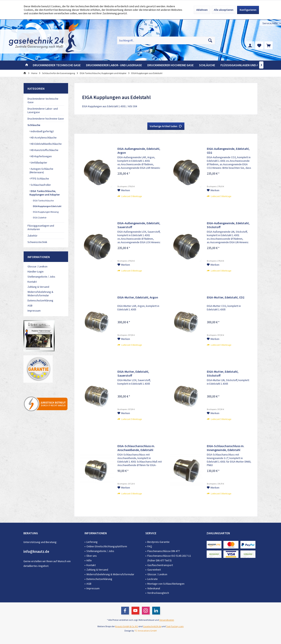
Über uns (92, 556)
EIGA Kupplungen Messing (46, 212)
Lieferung (92, 542)
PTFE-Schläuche (40, 179)
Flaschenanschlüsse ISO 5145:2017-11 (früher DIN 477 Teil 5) (169, 558)
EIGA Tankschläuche (43, 201)
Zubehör (32, 236)
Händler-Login (36, 272)
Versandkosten (167, 620)
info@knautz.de (36, 551)
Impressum (34, 311)
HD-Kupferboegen (41, 156)
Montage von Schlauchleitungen (166, 584)
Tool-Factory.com (175, 626)
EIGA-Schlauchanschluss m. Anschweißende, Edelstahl (136, 448)
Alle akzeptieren (224, 10)
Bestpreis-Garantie (158, 542)
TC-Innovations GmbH (146, 631)
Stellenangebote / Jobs (41, 277)
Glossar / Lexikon (37, 266)
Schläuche (34, 125)
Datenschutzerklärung (40, 300)
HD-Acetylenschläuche (43, 138)
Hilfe (89, 560)
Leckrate (153, 579)
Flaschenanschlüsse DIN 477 (164, 551)
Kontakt (32, 282)
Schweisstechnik (37, 242)
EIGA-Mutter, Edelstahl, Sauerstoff (133, 373)
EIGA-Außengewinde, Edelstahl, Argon (139, 151)
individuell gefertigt (42, 131)
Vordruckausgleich (158, 593)
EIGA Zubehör (40, 217)
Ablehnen (202, 10)
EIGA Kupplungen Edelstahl (47, 206)
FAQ (150, 546)
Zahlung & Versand (38, 287)
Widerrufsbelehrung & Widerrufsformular (40, 294)
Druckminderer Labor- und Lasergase (43, 110)
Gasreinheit (154, 570)
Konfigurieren (248, 10)
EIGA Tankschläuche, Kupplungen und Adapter (45, 193)
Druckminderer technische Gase (43, 100)
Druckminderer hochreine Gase (46, 119)
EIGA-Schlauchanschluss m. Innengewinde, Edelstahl (226, 448)
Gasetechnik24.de (152, 626)
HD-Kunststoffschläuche (44, 150)
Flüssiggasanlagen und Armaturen (41, 227)
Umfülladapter (39, 163)
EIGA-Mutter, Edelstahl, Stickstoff (223, 373)
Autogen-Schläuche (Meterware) (41, 171)
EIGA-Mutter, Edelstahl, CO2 (226, 297)
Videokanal (154, 588)
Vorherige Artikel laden (166, 125)
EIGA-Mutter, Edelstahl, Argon (138, 297)
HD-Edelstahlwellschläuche (46, 144)
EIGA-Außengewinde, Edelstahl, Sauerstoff (139, 225)
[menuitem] (270, 23)
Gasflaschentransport (160, 565)
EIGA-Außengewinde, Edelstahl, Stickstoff (228, 225)
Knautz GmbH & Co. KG (127, 626)
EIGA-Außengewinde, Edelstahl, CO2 (228, 151)
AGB (30, 305)
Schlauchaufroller (40, 185)
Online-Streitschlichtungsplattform (107, 546)
